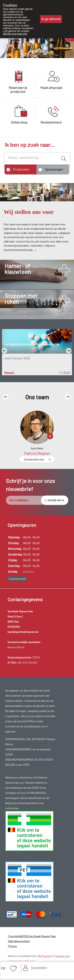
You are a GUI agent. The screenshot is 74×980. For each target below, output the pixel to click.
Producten (21, 169)
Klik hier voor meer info (15, 34)
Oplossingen (54, 169)
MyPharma (44, 956)
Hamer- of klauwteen (18, 269)
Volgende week (17, 579)
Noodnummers (51, 122)
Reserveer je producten (18, 90)
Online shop (19, 122)
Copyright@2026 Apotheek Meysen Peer (32, 936)
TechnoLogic (62, 956)
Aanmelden (39, 967)
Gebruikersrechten (19, 941)
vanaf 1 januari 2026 (17, 358)
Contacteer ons (34, 459)
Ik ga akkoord (51, 19)
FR (3, 968)
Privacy (12, 946)
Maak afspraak (51, 88)
